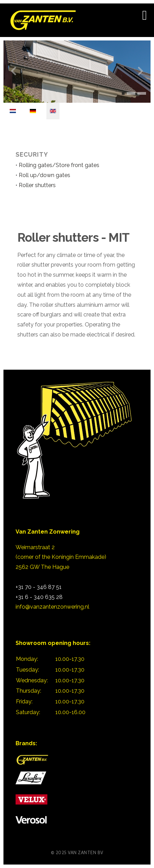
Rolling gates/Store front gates (59, 165)
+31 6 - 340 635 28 (39, 597)
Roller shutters (37, 185)
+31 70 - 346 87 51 (39, 587)
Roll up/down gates (44, 175)
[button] (123, 93)
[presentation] (13, 71)
